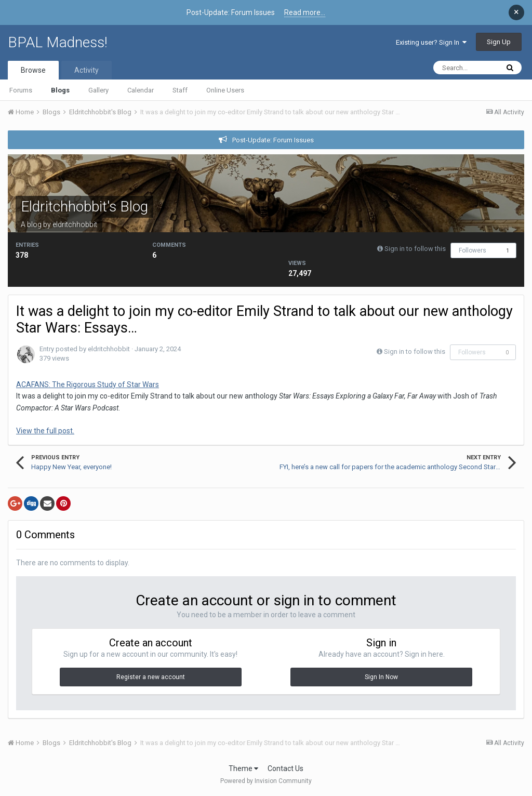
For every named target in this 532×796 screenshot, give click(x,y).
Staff (180, 90)
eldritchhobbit (75, 224)
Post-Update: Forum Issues (273, 140)
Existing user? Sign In (431, 42)
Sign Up (499, 42)
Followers (473, 250)
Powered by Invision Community (266, 781)
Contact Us (285, 768)
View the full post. (45, 431)
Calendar (141, 90)
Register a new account (151, 677)
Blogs (60, 90)
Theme (243, 768)
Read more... (305, 12)
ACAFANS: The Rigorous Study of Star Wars (88, 384)
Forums (21, 90)
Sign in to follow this (415, 249)
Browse (33, 70)
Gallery (98, 90)
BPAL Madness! (58, 42)
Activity (87, 70)
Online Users (225, 90)
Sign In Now (381, 677)
